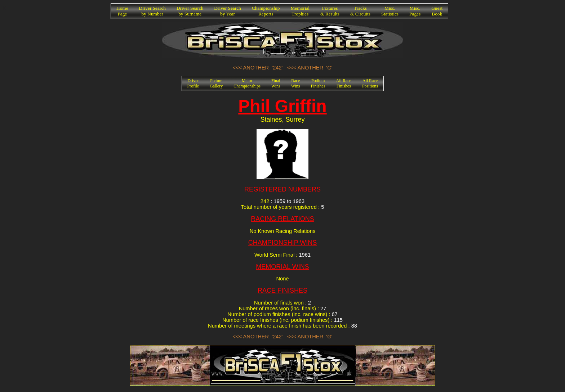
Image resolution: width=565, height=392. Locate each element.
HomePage (122, 11)
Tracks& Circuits (360, 11)
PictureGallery (216, 83)
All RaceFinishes (344, 83)
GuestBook (437, 11)
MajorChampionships (247, 83)
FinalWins (276, 83)
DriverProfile (193, 83)
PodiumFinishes (318, 83)
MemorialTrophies (300, 11)
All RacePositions (370, 83)
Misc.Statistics (390, 11)
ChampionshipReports (266, 11)
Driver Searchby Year (227, 11)
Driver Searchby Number (152, 11)
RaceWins (296, 83)
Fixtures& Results (330, 11)
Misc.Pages (415, 11)
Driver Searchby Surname (190, 11)
